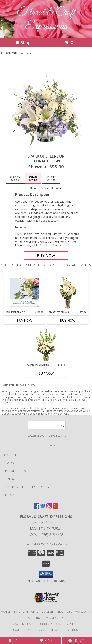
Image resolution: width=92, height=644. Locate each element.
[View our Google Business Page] (43, 508)
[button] (46, 575)
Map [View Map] (46, 641)
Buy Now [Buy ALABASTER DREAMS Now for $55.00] (68, 320)
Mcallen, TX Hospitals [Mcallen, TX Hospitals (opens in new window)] (57, 612)
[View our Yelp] (55, 508)
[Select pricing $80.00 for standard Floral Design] (15, 179)
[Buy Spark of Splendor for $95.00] (46, 256)
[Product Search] (47, 425)
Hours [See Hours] (77, 641)
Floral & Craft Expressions (46, 19)
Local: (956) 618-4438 (46, 535)
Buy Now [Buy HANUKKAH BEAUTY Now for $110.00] (24, 320)
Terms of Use (72, 630)
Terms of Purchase (47, 630)
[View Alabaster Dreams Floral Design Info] (68, 292)
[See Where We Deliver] (46, 445)
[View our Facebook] (37, 508)
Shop (23, 43)
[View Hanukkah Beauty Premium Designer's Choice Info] (24, 292)
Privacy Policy (21, 630)
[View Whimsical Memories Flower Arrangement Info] (46, 345)
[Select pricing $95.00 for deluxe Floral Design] (33, 179)
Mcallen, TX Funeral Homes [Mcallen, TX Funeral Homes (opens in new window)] (20, 612)
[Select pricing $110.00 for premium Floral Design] (51, 179)
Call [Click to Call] (15, 641)
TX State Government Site (62, 624)
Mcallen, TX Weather (27, 624)
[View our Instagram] (49, 508)
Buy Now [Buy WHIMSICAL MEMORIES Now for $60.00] (46, 373)
